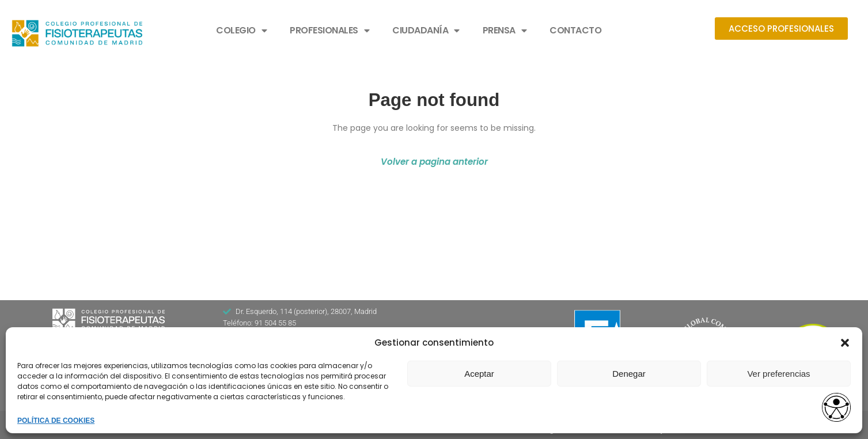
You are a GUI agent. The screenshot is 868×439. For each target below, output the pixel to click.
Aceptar (479, 374)
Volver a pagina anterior (434, 162)
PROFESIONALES (329, 31)
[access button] (836, 408)
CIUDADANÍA (426, 31)
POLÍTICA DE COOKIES (56, 421)
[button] (845, 343)
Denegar (629, 374)
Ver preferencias (778, 374)
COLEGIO (241, 31)
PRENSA (505, 31)
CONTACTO (575, 30)
